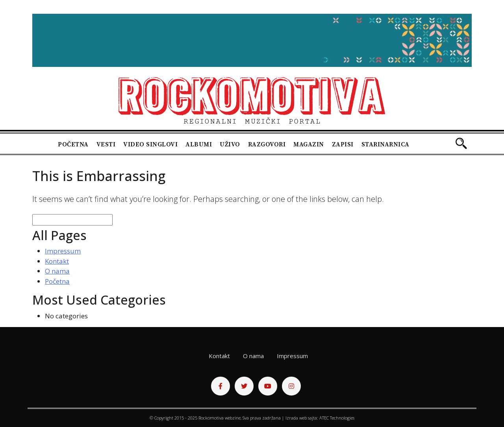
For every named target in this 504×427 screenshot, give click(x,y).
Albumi (199, 144)
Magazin (309, 144)
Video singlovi (150, 144)
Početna (73, 144)
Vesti (106, 144)
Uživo (230, 144)
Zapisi (343, 144)
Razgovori (267, 144)
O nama (57, 271)
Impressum (63, 251)
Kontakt (57, 261)
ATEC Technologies (337, 418)
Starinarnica (385, 144)
